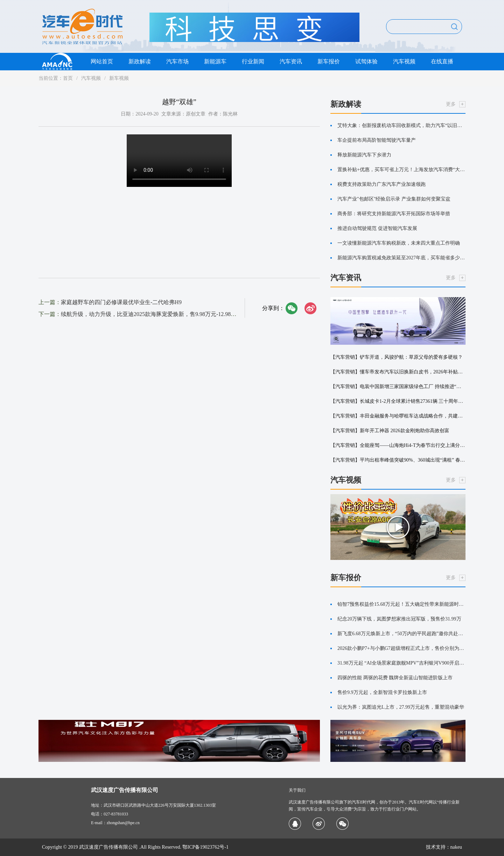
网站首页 (102, 61)
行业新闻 (253, 61)
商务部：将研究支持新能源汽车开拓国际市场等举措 (394, 214)
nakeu (456, 847)
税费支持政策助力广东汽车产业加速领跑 (381, 184)
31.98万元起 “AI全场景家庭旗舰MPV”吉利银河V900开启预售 (401, 663)
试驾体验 (366, 61)
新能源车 (215, 61)
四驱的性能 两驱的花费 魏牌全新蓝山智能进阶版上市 (395, 678)
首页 (68, 78)
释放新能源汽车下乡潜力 (364, 155)
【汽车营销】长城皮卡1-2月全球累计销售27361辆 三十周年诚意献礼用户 (398, 401)
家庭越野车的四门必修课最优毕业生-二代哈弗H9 (121, 302)
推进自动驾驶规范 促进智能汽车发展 (377, 228)
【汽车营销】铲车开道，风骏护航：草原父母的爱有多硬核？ (397, 357)
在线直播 (442, 61)
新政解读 (140, 61)
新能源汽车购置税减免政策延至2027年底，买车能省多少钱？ (401, 258)
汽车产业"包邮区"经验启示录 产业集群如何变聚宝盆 (394, 199)
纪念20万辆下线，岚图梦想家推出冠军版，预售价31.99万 (399, 619)
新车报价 (329, 61)
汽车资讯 (291, 61)
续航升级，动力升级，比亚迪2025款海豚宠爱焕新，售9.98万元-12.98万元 (151, 314)
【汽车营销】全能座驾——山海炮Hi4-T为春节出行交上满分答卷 (398, 445)
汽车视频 (404, 61)
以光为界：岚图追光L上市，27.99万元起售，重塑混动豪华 (401, 707)
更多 (451, 104)
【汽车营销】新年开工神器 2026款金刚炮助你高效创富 (390, 431)
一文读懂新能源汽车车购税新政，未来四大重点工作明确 (399, 243)
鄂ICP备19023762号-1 (205, 847)
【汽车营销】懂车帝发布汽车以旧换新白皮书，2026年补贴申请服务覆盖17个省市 (398, 372)
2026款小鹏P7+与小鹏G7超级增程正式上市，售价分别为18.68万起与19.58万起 (401, 648)
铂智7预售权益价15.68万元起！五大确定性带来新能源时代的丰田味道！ (401, 604)
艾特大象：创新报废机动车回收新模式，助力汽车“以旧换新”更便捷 (401, 125)
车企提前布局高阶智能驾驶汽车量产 (377, 140)
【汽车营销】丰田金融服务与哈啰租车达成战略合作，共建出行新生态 (398, 416)
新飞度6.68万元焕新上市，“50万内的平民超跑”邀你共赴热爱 (401, 634)
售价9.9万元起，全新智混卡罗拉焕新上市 (382, 692)
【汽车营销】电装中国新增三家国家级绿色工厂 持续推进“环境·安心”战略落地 (398, 387)
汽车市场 (177, 61)
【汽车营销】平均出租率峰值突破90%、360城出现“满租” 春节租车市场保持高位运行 (398, 460)
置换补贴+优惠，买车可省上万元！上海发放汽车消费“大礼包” (401, 170)
